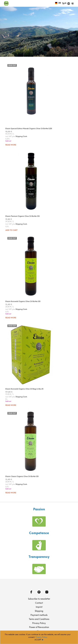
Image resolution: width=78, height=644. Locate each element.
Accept (38, 640)
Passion (39, 510)
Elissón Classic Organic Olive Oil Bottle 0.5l (22, 476)
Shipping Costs (21, 136)
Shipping (39, 611)
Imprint (39, 607)
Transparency (39, 557)
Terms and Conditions (39, 619)
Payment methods (39, 615)
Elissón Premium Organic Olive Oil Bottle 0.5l (22, 216)
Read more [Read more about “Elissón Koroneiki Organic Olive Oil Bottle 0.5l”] (11, 318)
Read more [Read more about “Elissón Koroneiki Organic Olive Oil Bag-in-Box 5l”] (11, 405)
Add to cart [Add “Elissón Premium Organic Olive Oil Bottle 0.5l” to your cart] (11, 230)
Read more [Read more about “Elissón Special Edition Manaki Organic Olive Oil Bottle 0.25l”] (11, 145)
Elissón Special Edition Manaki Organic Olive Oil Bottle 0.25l (29, 129)
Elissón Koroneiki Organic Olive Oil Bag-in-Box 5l (24, 389)
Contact (39, 603)
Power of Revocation (39, 627)
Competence (39, 533)
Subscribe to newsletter (39, 599)
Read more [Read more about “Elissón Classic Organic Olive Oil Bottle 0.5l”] (11, 493)
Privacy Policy (39, 623)
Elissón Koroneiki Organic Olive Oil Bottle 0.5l (23, 301)
